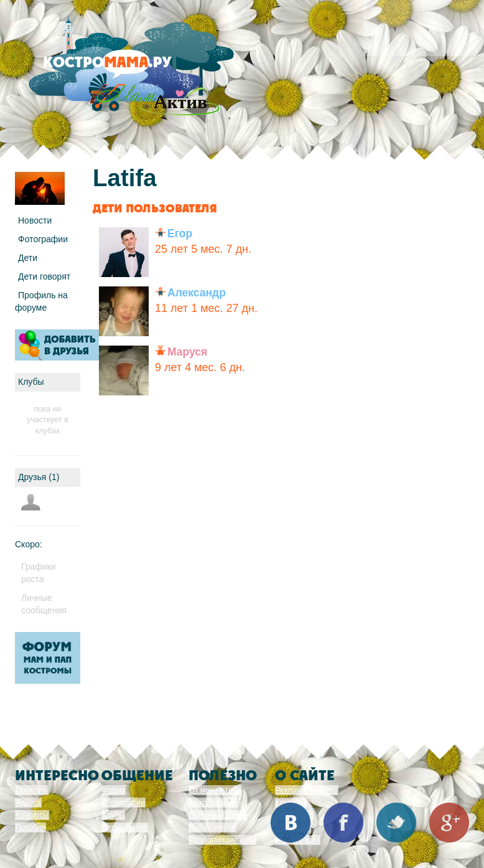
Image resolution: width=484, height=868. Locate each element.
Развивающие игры (223, 840)
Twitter (396, 823)
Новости (35, 220)
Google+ (449, 823)
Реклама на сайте (307, 790)
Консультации (213, 803)
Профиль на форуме (41, 301)
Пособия (30, 828)
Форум (113, 790)
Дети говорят (44, 276)
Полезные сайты (218, 815)
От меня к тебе (215, 790)
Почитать (32, 790)
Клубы (113, 815)
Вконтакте (291, 823)
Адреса (28, 803)
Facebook (343, 823)
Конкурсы (32, 815)
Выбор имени (212, 828)
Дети (28, 258)
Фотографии (43, 239)
